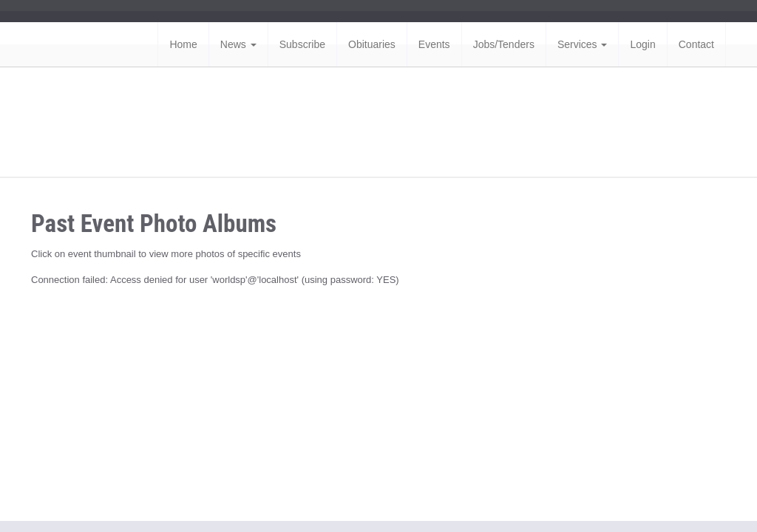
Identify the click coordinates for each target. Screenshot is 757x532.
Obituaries (372, 44)
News (238, 44)
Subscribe (302, 44)
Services (583, 44)
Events (434, 44)
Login (642, 44)
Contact (696, 44)
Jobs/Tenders (504, 44)
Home (183, 44)
